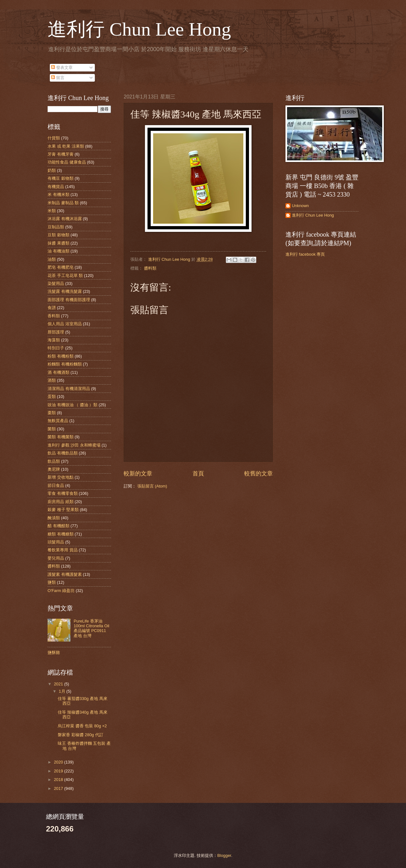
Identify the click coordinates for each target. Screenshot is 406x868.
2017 (59, 788)
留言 (58, 78)
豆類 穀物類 (59, 235)
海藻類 (54, 340)
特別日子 (56, 348)
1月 (62, 691)
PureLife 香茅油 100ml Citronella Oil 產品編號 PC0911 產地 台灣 (91, 628)
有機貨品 (56, 187)
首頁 (198, 474)
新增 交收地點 (61, 477)
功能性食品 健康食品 (67, 162)
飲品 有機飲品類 (63, 453)
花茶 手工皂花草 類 (65, 276)
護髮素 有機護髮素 (65, 574)
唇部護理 (56, 332)
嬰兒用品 (56, 558)
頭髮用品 (56, 542)
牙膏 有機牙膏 (61, 154)
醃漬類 (54, 518)
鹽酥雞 (54, 653)
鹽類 (52, 582)
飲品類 (54, 461)
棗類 (52, 413)
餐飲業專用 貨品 (63, 550)
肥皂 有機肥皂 (61, 267)
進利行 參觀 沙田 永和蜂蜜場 (74, 445)
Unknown (300, 206)
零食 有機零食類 (63, 493)
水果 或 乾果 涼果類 (66, 146)
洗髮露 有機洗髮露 (65, 291)
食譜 (52, 308)
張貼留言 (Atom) (152, 486)
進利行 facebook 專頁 (305, 254)
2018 (59, 780)
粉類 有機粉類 (61, 356)
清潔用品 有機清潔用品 (69, 389)
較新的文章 (138, 474)
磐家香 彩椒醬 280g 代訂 (80, 735)
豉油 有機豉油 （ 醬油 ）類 (72, 405)
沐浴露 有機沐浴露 (65, 219)
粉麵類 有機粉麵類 (65, 364)
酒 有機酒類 (59, 372)
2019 (59, 771)
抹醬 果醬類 (59, 243)
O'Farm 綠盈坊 (61, 591)
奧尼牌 (54, 469)
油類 (52, 259)
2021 (59, 684)
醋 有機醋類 (59, 526)
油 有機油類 (59, 251)
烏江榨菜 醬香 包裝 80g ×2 (82, 726)
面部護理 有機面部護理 (69, 300)
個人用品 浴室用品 (65, 324)
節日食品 (56, 485)
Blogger (224, 855)
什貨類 (54, 138)
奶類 (52, 170)
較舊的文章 (259, 474)
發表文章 (62, 67)
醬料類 (150, 268)
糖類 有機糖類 (61, 534)
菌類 (52, 429)
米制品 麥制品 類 (63, 203)
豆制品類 (56, 227)
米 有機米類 (59, 195)
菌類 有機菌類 (61, 437)
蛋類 (52, 397)
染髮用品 (56, 283)
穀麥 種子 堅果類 (63, 510)
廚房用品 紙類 (61, 502)
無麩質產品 (58, 421)
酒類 (52, 380)
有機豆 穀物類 (61, 178)
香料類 (54, 316)
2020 (59, 762)
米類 (52, 211)
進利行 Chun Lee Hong (139, 29)
